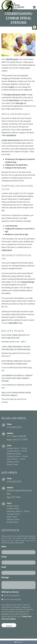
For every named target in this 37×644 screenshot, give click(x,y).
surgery (11, 87)
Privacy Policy (27, 616)
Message (5, 579)
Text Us (18, 642)
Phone (4, 558)
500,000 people (12, 59)
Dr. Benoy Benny (13, 100)
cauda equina (7, 250)
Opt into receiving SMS (11, 595)
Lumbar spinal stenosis (11, 140)
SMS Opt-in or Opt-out (10, 592)
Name (4, 548)
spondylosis (11, 135)
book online (13, 323)
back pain (19, 103)
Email (4, 568)
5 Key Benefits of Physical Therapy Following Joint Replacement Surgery (17, 378)
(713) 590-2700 (14, 427)
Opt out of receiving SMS (12, 599)
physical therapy (28, 282)
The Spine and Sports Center (15, 95)
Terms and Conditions (9, 619)
